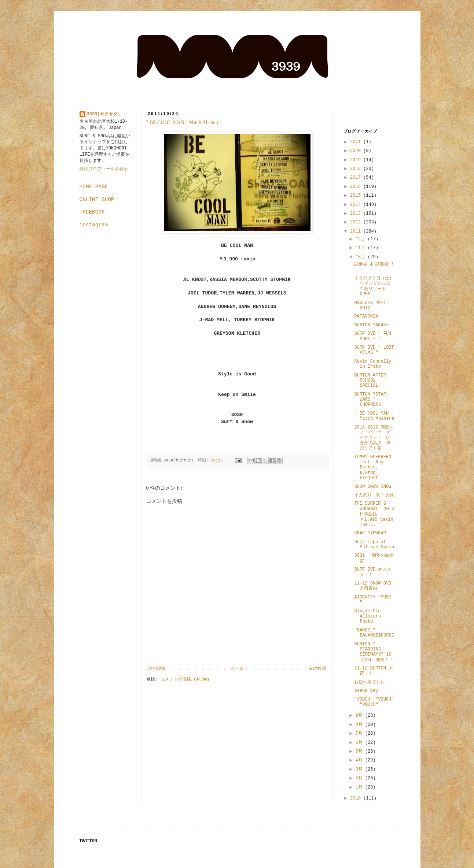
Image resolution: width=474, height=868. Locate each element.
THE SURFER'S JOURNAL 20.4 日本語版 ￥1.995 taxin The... (374, 514)
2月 (360, 778)
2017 (357, 178)
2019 (357, 160)
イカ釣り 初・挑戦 (374, 495)
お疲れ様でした (370, 682)
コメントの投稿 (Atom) (185, 679)
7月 (360, 734)
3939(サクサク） (104, 114)
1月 (360, 787)
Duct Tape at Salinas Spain (374, 545)
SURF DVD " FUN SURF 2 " (373, 336)
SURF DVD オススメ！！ (373, 572)
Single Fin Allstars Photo (368, 617)
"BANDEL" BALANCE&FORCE (374, 633)
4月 (360, 760)
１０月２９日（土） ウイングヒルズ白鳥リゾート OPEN (376, 286)
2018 (357, 169)
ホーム (237, 669)
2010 (357, 798)
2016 (357, 187)
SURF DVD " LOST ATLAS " (374, 350)
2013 (357, 214)
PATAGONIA (366, 316)
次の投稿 (157, 669)
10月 (361, 257)
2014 (357, 205)
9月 (360, 716)
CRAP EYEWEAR (370, 533)
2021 (357, 142)
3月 (360, 769)
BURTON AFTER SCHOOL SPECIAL (370, 381)
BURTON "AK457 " (374, 325)
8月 (360, 725)
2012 (357, 222)
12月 (361, 239)
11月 (361, 248)
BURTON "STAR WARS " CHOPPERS (370, 400)
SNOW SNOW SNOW (373, 487)
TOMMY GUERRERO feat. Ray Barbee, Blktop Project (373, 468)
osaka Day (366, 691)
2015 (357, 196)
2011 (357, 231)
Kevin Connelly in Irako (373, 364)
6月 (360, 743)
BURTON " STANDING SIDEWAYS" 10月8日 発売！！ (374, 652)
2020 (357, 151)
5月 (360, 752)
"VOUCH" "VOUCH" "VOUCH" (374, 702)
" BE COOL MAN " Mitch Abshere (183, 123)
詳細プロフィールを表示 (104, 169)
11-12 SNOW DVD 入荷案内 (373, 586)
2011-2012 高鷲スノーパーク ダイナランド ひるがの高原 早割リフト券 (374, 438)
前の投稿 (317, 669)
